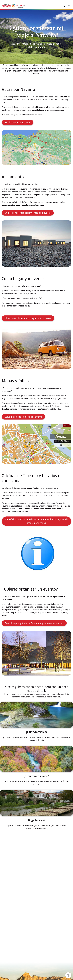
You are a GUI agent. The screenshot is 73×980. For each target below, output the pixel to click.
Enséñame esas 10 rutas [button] (18, 122)
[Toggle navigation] (69, 6)
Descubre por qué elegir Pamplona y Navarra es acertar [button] (34, 623)
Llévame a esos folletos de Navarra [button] (23, 417)
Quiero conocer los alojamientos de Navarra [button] (28, 213)
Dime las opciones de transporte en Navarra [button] (28, 318)
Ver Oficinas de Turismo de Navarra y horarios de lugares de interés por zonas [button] (37, 521)
